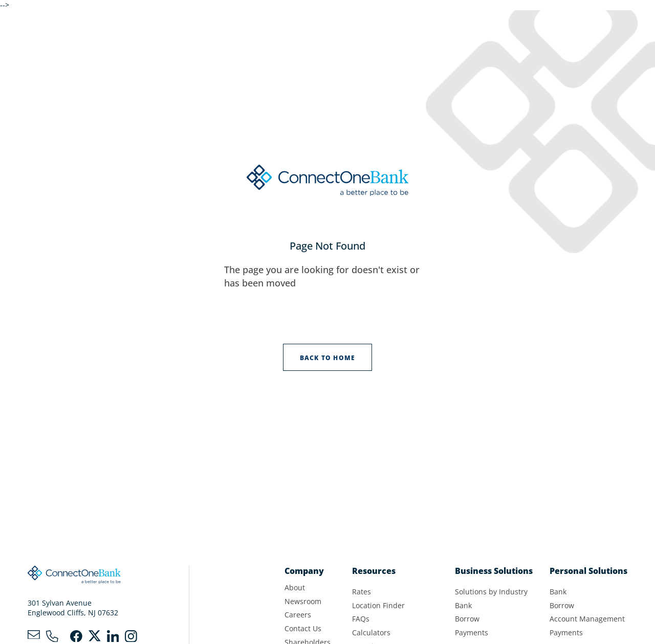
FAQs (361, 619)
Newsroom (303, 602)
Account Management (587, 619)
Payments (472, 633)
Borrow (467, 619)
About (295, 588)
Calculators (371, 633)
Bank (463, 606)
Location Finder (378, 606)
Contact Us (303, 629)
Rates (362, 592)
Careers (298, 615)
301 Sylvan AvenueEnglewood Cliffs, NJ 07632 (73, 608)
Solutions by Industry (491, 592)
